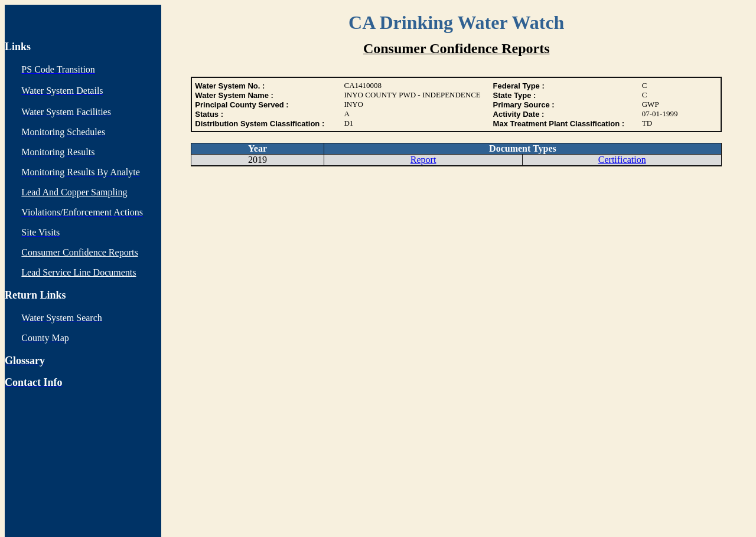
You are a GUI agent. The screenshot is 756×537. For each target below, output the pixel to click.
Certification (622, 160)
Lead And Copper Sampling (74, 192)
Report (423, 160)
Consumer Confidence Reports (79, 252)
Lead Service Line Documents (79, 272)
